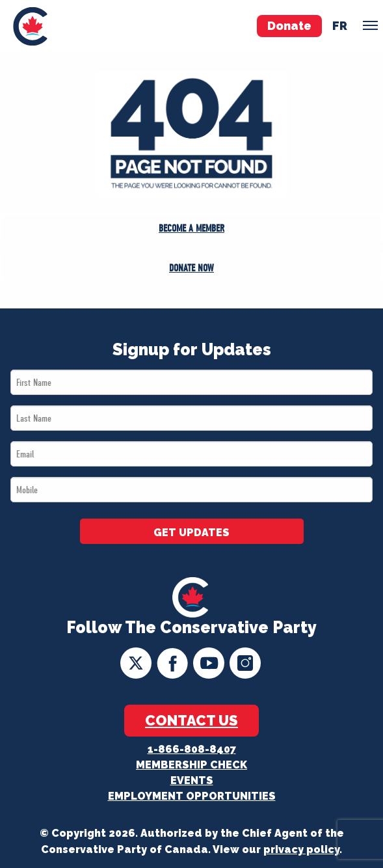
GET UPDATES (191, 533)
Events (192, 780)
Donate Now (191, 268)
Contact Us (191, 720)
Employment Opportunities (192, 796)
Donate (289, 26)
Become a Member (191, 228)
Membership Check (191, 765)
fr (340, 26)
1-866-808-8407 (192, 749)
